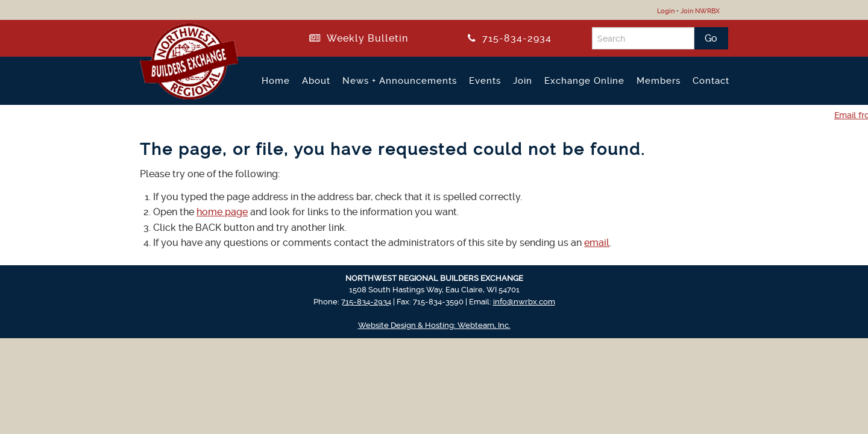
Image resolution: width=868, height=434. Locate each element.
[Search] (643, 38)
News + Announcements (400, 81)
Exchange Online (584, 81)
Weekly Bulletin (359, 38)
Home (276, 81)
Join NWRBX (700, 11)
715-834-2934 (510, 38)
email (597, 243)
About (316, 81)
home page (222, 212)
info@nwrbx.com (524, 302)
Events (485, 81)
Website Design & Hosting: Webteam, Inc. (434, 325)
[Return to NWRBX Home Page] (182, 95)
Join (523, 81)
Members (659, 81)
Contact (711, 81)
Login (666, 11)
